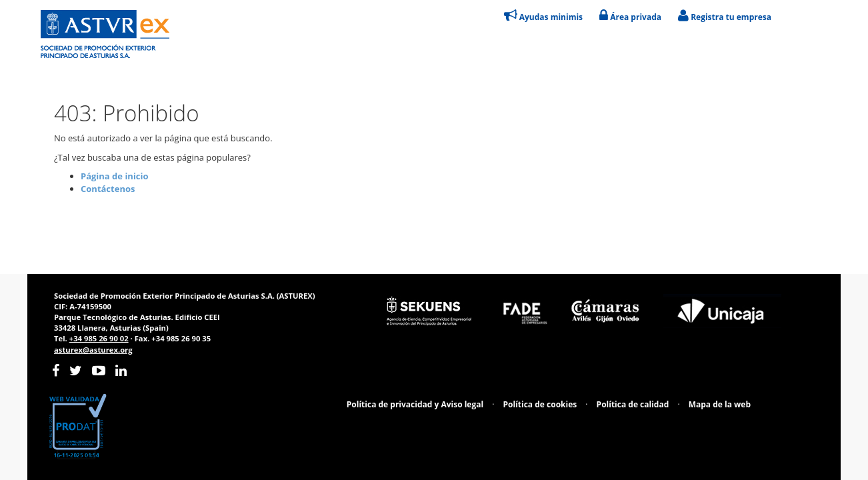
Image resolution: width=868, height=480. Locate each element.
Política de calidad (633, 404)
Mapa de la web (720, 404)
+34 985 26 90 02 (99, 338)
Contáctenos (108, 189)
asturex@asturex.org (93, 350)
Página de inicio (115, 176)
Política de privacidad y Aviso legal (415, 404)
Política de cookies (540, 404)
